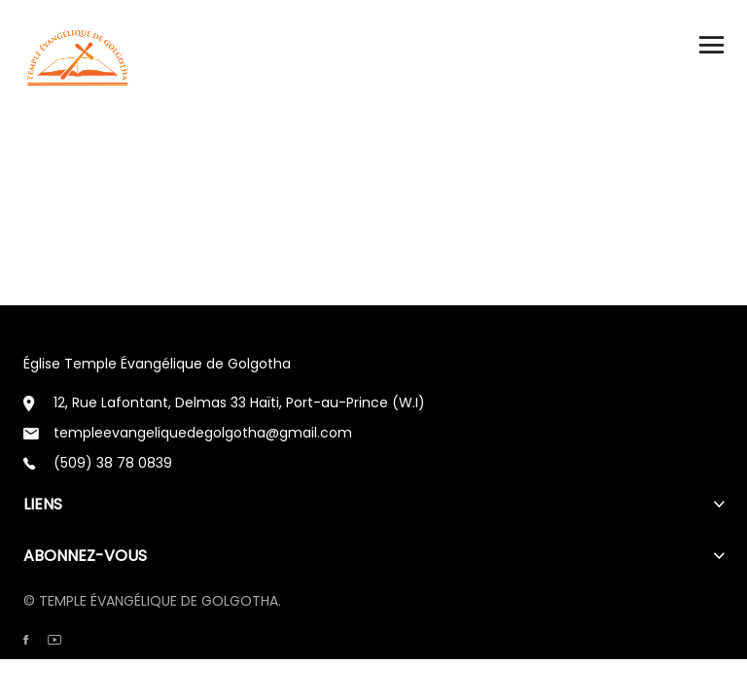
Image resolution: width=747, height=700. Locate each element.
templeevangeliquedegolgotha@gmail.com (203, 433)
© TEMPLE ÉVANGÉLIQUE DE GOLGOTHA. (152, 601)
